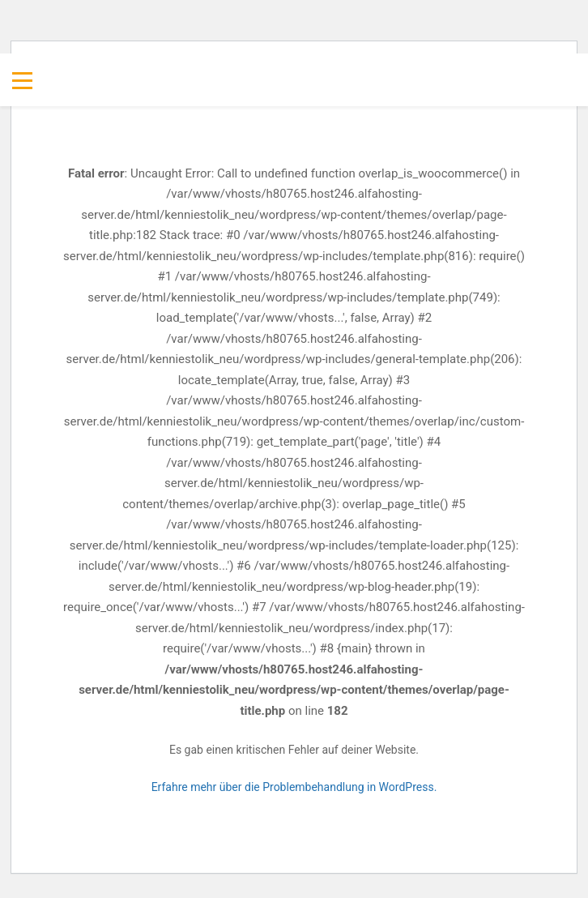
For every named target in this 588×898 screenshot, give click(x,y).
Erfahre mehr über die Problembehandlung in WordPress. (294, 787)
